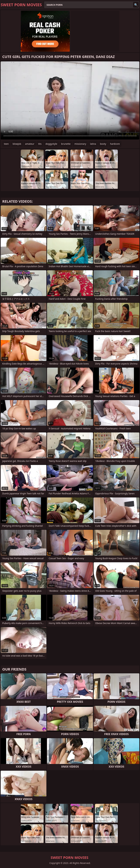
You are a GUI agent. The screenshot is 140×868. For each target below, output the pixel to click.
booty (103, 144)
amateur (30, 144)
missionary (80, 144)
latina (93, 144)
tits (40, 144)
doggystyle (51, 144)
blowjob (17, 144)
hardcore (115, 144)
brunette (66, 144)
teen (6, 144)
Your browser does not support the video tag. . (70, 100)
